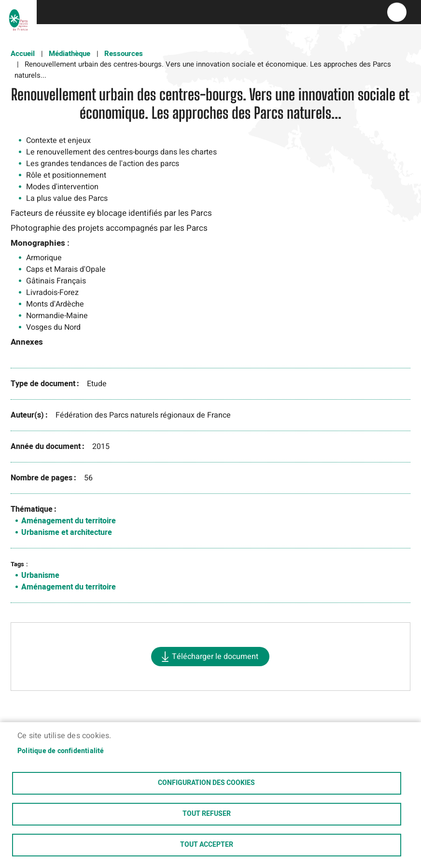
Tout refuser (207, 813)
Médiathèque (70, 54)
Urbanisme (40, 575)
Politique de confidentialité (61, 750)
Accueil (23, 54)
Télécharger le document (215, 657)
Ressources (124, 54)
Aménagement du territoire (69, 521)
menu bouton (397, 12)
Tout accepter (207, 845)
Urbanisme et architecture (67, 532)
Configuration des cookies (206, 782)
